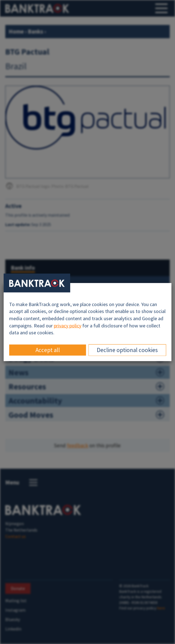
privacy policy (68, 325)
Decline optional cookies (127, 350)
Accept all (48, 350)
